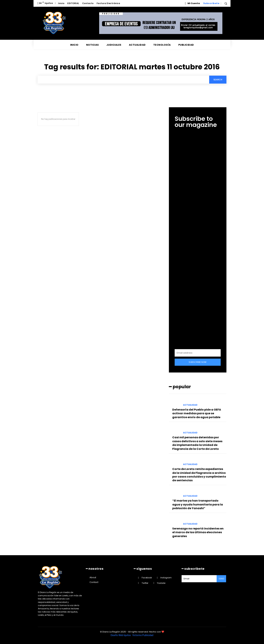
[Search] (218, 80)
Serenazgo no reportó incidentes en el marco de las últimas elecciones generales (198, 532)
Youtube (161, 583)
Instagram (166, 578)
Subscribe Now (198, 362)
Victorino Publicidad (143, 635)
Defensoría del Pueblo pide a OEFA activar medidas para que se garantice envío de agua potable (197, 413)
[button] (226, 3)
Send (221, 579)
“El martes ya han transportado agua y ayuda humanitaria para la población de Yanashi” (198, 504)
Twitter (145, 583)
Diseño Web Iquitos (121, 635)
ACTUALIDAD (190, 405)
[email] (198, 353)
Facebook (147, 578)
